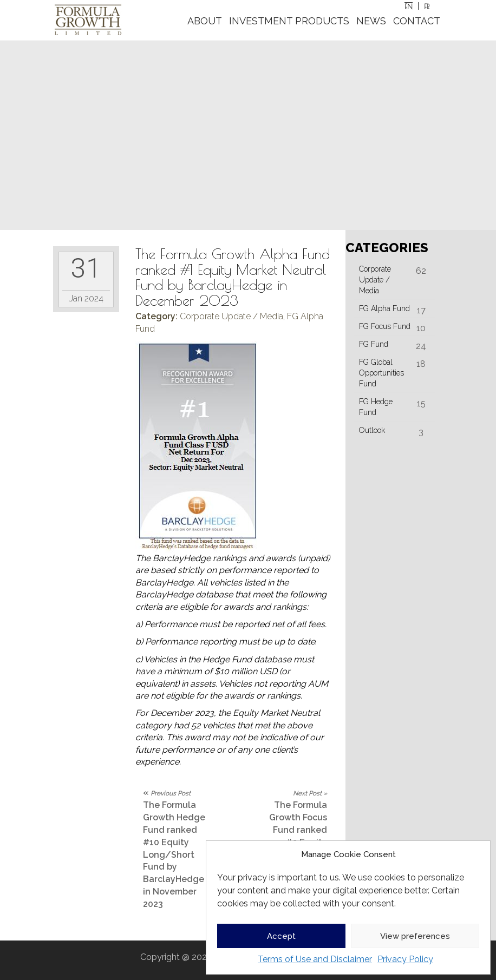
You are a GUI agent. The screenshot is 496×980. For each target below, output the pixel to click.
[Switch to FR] (427, 6)
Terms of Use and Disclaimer (315, 959)
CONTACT (417, 21)
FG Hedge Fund (376, 407)
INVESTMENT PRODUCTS (289, 21)
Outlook (372, 430)
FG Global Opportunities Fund (381, 373)
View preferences (415, 936)
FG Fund (374, 344)
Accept (281, 936)
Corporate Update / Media (231, 316)
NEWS (371, 21)
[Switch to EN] (409, 6)
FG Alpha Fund (384, 308)
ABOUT (205, 21)
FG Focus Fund (385, 326)
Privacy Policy (405, 959)
